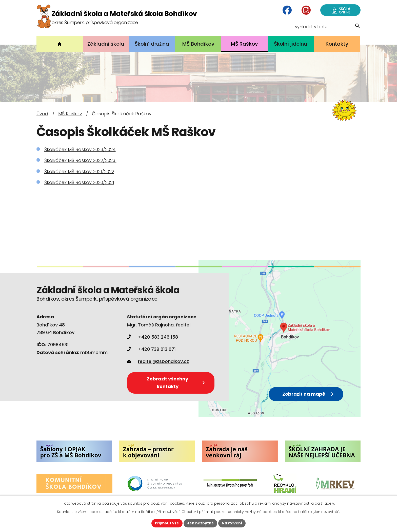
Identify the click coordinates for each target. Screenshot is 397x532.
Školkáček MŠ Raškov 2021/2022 (79, 171)
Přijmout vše (167, 523)
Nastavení (232, 523)
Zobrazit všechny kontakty (176, 383)
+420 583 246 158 (153, 337)
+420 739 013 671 (151, 349)
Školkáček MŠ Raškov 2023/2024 (80, 149)
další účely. (325, 503)
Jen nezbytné (200, 523)
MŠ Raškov (70, 114)
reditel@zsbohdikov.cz (158, 361)
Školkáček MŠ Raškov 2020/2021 (79, 182)
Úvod (42, 114)
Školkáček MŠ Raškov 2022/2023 (80, 160)
